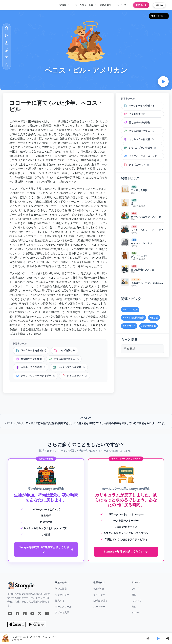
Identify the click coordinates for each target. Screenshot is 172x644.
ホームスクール (63, 607)
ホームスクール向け (85, 5)
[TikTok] (25, 614)
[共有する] (7, 43)
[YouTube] (32, 614)
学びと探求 (61, 589)
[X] (40, 614)
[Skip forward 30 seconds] (168, 638)
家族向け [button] (64, 5)
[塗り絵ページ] (7, 35)
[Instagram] (10, 614)
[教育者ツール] (7, 65)
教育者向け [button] (105, 5)
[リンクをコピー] (7, 50)
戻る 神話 (130, 349)
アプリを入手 (62, 613)
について (136, 601)
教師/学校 (99, 589)
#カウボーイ (129, 326)
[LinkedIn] (47, 614)
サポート (136, 613)
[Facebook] (17, 614)
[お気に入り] (7, 28)
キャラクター (62, 595)
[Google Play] (37, 624)
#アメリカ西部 (148, 326)
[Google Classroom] (7, 58)
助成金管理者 (100, 601)
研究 (134, 595)
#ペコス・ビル (130, 310)
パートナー (99, 607)
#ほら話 (154, 318)
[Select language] (159, 5)
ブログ (135, 589)
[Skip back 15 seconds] (148, 638)
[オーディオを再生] (163, 82)
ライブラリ (99, 595)
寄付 (134, 607)
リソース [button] (122, 5)
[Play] (158, 638)
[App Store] (17, 624)
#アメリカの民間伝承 (133, 318)
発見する (60, 601)
